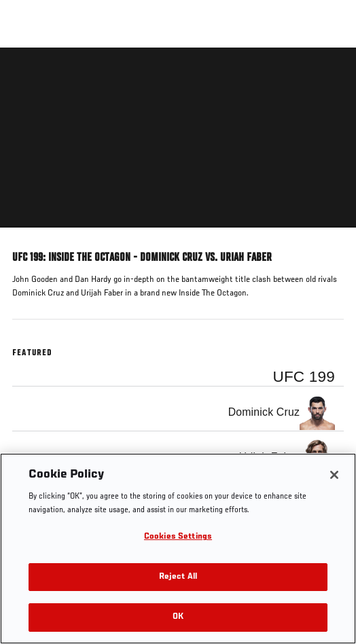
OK (178, 617)
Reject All (178, 577)
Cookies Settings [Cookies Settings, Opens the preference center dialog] (178, 537)
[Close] (334, 475)
